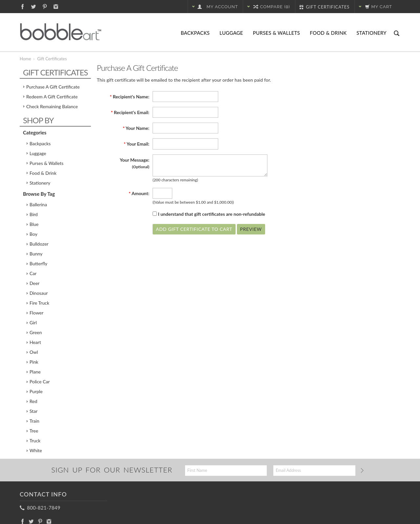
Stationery (371, 33)
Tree (34, 431)
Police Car (40, 382)
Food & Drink (328, 33)
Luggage (231, 33)
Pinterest (45, 6)
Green (36, 332)
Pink (34, 362)
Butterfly (38, 263)
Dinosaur (39, 293)
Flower (36, 313)
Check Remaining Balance (52, 106)
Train (34, 421)
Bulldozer (39, 244)
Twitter (34, 6)
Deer (34, 283)
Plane (35, 372)
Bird (34, 214)
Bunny (36, 254)
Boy (33, 234)
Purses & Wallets (276, 33)
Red (33, 401)
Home (25, 59)
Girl (33, 322)
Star (33, 411)
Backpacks (195, 33)
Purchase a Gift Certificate (53, 87)
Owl (34, 352)
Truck (35, 441)
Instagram (56, 6)
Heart (35, 342)
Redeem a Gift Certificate (52, 97)
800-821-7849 (41, 508)
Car (33, 273)
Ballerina (38, 204)
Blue (34, 224)
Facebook (22, 6)
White (36, 450)
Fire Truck (39, 303)
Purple (36, 391)
